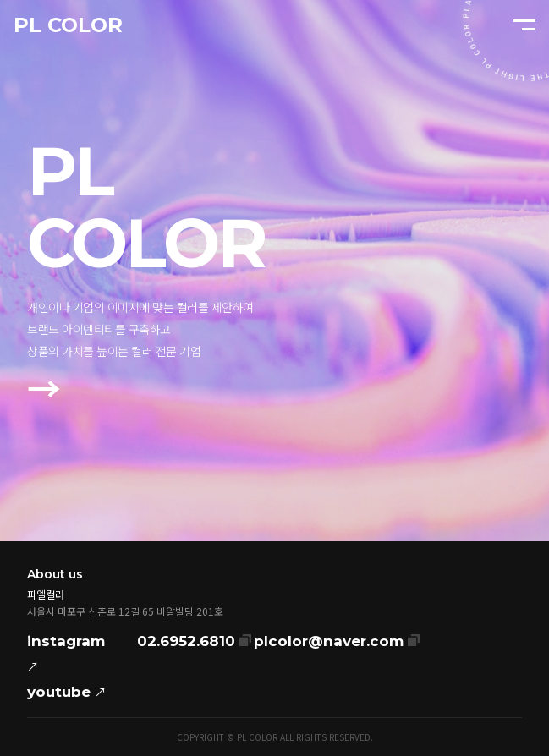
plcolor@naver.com (337, 639)
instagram (66, 656)
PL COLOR (68, 25)
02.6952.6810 (194, 639)
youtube (67, 692)
